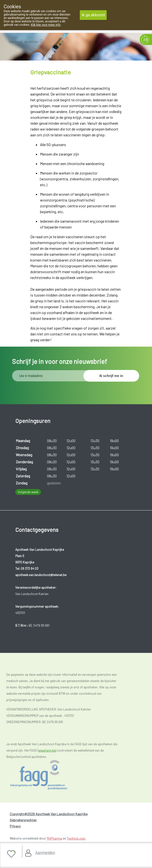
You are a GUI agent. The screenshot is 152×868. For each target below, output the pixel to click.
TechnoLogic (76, 838)
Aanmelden (45, 852)
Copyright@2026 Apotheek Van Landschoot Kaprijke (49, 814)
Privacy (15, 826)
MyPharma (54, 838)
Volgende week (28, 492)
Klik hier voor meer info (46, 25)
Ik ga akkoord (93, 15)
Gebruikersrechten (23, 820)
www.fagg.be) (47, 750)
